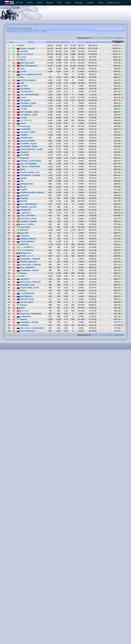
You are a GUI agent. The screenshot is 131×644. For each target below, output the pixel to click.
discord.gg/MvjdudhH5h (29, 74)
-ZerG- (21, 123)
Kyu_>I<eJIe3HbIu (27, 164)
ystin (21, 69)
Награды (79, 3)
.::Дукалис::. (24, 213)
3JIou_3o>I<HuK (26, 215)
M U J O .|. (23, 311)
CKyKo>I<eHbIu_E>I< (28, 172)
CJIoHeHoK (24, 129)
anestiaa (22, 51)
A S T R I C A (24, 120)
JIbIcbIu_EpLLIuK (27, 262)
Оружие (50, 3)
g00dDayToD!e (25, 184)
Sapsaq (22, 305)
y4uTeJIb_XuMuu (26, 132)
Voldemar (23, 158)
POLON (22, 201)
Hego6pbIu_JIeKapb (28, 322)
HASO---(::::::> (25, 256)
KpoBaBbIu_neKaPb (28, 270)
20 (109, 38)
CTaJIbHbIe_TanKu (27, 146)
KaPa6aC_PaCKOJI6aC (29, 161)
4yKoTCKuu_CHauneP (29, 282)
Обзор (101, 3)
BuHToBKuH (24, 296)
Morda (21, 187)
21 (112, 38)
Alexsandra (24, 100)
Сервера (90, 3)
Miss (21, 45)
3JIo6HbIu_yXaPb (27, 103)
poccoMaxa (24, 89)
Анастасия (24, 227)
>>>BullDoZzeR (26, 293)
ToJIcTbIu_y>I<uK (27, 218)
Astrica (22, 57)
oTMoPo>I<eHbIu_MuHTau (31, 193)
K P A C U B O (25, 54)
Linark (21, 97)
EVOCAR (23, 230)
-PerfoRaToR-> (25, 92)
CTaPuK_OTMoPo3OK (29, 167)
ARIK (21, 276)
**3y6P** (22, 190)
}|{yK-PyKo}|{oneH (27, 66)
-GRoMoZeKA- (25, 138)
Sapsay (22, 319)
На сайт (19, 3)
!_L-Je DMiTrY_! (26, 247)
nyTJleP (22, 86)
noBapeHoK (24, 316)
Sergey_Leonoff (26, 48)
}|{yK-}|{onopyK (26, 63)
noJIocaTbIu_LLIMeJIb (29, 265)
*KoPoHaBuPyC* (26, 241)
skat (20, 83)
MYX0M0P (23, 155)
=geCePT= (23, 279)
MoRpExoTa (24, 253)
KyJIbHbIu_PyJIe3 (27, 144)
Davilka (22, 178)
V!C (20, 181)
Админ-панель (114, 3)
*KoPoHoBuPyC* (26, 331)
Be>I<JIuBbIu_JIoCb (28, 112)
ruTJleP (22, 109)
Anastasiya (24, 126)
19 (106, 38)
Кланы (40, 3)
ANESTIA (23, 244)
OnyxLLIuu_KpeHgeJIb (29, 314)
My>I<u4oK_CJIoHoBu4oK (31, 328)
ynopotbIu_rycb (26, 285)
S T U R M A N (25, 250)
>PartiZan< (23, 236)
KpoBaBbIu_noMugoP (29, 259)
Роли (59, 3)
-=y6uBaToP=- (25, 106)
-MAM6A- (23, 135)
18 (103, 38)
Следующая (119, 38)
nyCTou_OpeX (25, 302)
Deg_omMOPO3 (26, 267)
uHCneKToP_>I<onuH (28, 175)
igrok (21, 308)
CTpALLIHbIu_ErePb (28, 288)
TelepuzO (23, 152)
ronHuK (22, 118)
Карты (68, 3)
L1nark (22, 71)
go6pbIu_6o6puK (26, 239)
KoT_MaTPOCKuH (27, 204)
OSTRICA (21, 60)
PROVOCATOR (25, 299)
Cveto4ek (23, 325)
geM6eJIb (23, 195)
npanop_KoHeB (26, 141)
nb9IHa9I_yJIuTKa (27, 207)
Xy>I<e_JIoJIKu (26, 224)
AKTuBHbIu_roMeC (27, 115)
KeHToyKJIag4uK (27, 80)
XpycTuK (23, 233)
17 (101, 38)
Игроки (30, 3)
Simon (21, 290)
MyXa (21, 169)
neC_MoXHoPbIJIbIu (28, 95)
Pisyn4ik (22, 198)
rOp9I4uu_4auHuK (27, 221)
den (20, 77)
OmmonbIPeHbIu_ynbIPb (30, 149)
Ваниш (22, 273)
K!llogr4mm (24, 210)
